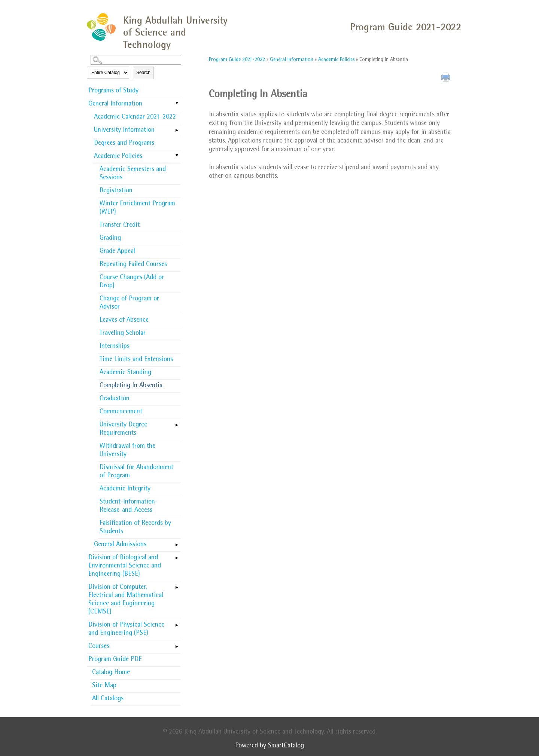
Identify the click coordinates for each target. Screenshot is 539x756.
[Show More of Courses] (177, 644)
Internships (115, 347)
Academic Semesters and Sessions (133, 174)
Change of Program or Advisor (129, 303)
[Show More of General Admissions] (177, 542)
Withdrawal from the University (127, 451)
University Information (124, 131)
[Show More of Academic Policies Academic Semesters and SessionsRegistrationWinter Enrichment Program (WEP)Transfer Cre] (177, 156)
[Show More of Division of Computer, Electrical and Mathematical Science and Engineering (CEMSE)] (177, 585)
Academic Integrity (125, 489)
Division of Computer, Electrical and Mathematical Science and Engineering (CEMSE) (126, 600)
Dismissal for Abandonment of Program (136, 472)
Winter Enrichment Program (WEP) (137, 208)
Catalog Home (111, 673)
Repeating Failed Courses (133, 265)
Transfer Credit (120, 226)
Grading (110, 239)
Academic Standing (125, 373)
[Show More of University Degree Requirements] (177, 423)
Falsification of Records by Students (135, 528)
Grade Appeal (117, 252)
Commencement (121, 412)
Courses (99, 647)
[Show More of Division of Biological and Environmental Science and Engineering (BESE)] (177, 555)
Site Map (104, 686)
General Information (115, 104)
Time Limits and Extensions (136, 360)
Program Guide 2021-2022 (237, 60)
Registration (116, 191)
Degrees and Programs (124, 144)
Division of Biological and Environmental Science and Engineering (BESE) (125, 566)
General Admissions (120, 545)
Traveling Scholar (123, 334)
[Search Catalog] (136, 60)
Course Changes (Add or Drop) (132, 282)
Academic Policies (118, 157)
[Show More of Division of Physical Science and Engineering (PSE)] (177, 623)
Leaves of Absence (124, 321)
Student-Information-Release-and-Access (129, 506)
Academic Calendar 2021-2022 (135, 117)
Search (143, 73)
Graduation (115, 399)
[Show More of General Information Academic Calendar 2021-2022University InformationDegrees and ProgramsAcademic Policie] (177, 104)
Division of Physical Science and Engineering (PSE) (126, 630)
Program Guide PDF (115, 660)
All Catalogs (108, 699)
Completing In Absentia (131, 386)
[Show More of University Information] (177, 128)
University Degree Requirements (123, 429)
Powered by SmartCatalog (269, 746)
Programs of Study (113, 91)
